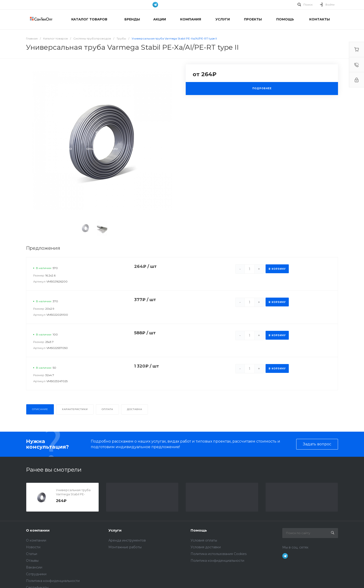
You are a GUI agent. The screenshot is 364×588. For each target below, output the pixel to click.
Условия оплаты (204, 540)
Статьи (32, 554)
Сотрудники (36, 574)
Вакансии (34, 567)
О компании (38, 530)
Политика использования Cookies (219, 554)
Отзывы (32, 561)
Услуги (115, 530)
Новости (33, 547)
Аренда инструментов (127, 540)
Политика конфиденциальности (53, 581)
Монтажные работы (125, 547)
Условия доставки (206, 547)
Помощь (199, 530)
